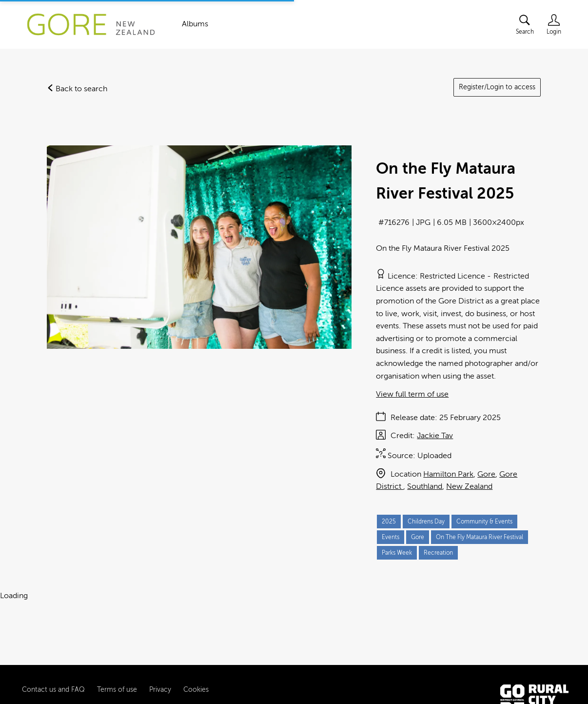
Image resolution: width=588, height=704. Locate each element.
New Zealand (469, 486)
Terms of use (117, 663)
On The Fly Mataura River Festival (480, 537)
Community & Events (484, 522)
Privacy (160, 663)
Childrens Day (426, 522)
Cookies (196, 663)
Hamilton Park (448, 474)
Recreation (438, 553)
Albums (195, 24)
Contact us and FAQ (53, 663)
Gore (486, 474)
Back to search (77, 89)
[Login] (554, 24)
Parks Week (397, 553)
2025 (389, 522)
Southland (425, 486)
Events (391, 537)
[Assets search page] (525, 24)
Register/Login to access (497, 87)
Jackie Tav (435, 436)
